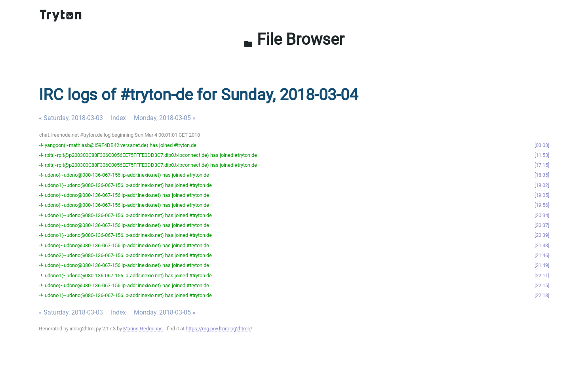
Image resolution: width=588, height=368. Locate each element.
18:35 (542, 175)
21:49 (542, 265)
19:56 (542, 205)
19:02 (542, 185)
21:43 (542, 245)
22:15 (542, 285)
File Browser (294, 39)
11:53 (542, 155)
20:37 (542, 225)
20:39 (542, 235)
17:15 (542, 165)
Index (118, 118)
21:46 (542, 255)
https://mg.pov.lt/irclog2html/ (218, 329)
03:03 (542, 145)
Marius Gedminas (143, 329)
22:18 (542, 295)
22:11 (542, 276)
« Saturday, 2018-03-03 (71, 118)
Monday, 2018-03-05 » (165, 118)
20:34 (542, 215)
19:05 (542, 195)
